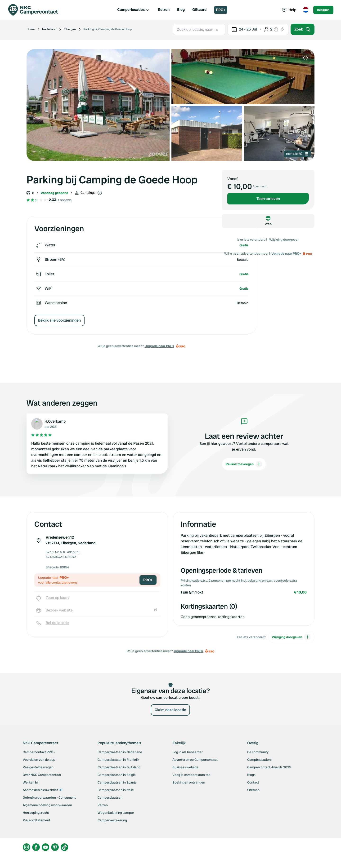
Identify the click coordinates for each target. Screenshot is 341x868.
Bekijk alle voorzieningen (59, 320)
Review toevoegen (244, 464)
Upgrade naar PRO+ (159, 346)
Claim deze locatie (170, 710)
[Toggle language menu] (306, 10)
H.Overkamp (55, 421)
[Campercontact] (36, 10)
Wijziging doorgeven (284, 239)
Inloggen (323, 10)
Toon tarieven (268, 199)
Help (289, 10)
